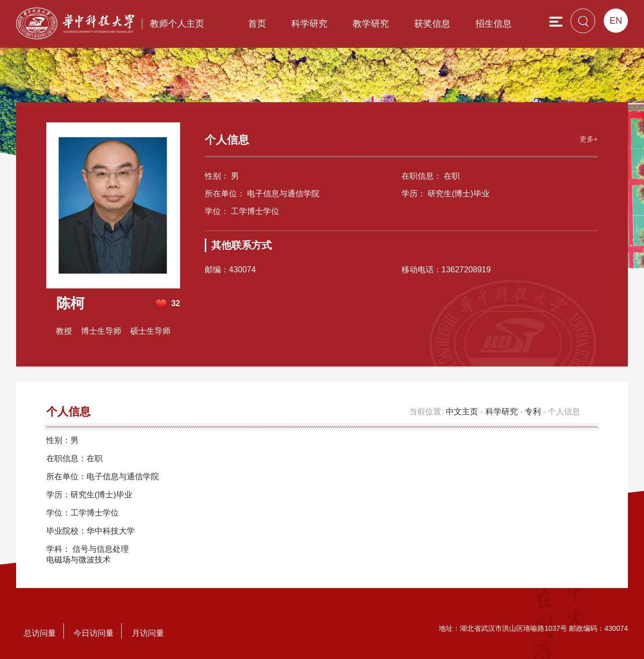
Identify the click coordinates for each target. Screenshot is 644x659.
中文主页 (462, 412)
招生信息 (494, 24)
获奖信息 (432, 24)
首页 (257, 24)
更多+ (589, 139)
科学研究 (309, 24)
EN (616, 21)
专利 (533, 412)
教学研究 (371, 24)
